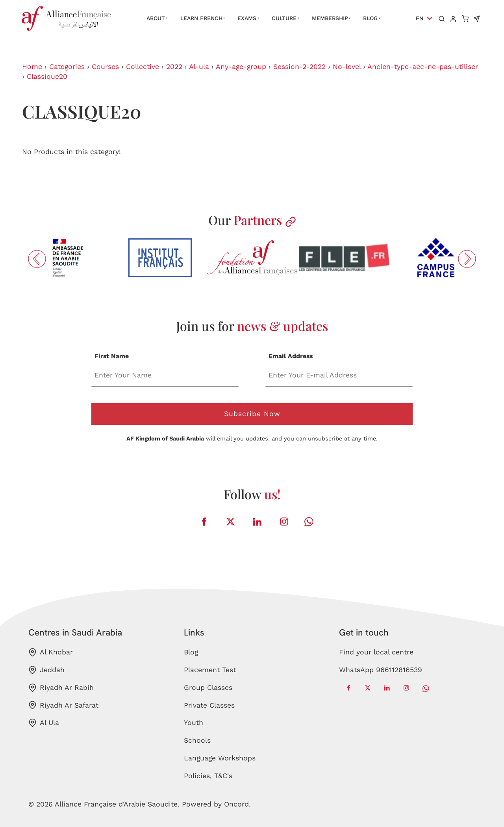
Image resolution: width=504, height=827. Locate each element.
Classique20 (47, 76)
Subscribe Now (252, 414)
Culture (284, 18)
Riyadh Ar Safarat (63, 705)
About (156, 18)
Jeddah (46, 670)
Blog (370, 18)
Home (32, 67)
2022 (174, 67)
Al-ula (199, 67)
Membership (330, 18)
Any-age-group (241, 67)
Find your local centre (376, 652)
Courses (105, 67)
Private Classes (209, 705)
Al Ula (44, 723)
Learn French (201, 18)
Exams (247, 18)
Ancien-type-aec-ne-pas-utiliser (423, 67)
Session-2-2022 (299, 67)
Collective (143, 67)
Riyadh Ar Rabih (61, 688)
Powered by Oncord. (216, 804)
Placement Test (210, 670)
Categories (67, 67)
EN (420, 18)
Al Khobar (51, 652)
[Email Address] (339, 376)
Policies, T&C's (208, 776)
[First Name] (165, 376)
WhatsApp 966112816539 (381, 670)
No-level (347, 67)
